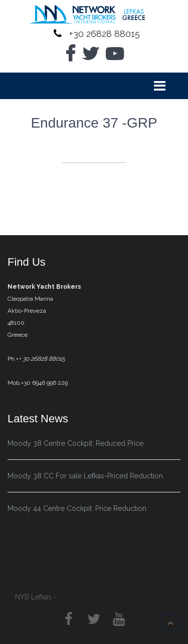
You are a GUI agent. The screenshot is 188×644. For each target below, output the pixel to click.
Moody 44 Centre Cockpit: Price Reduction (77, 508)
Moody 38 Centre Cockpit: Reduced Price (75, 443)
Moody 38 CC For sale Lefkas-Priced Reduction (85, 476)
